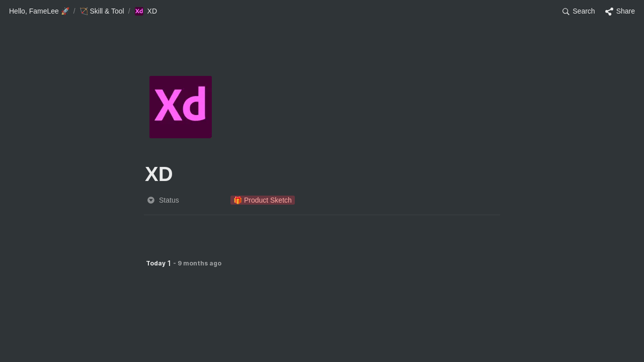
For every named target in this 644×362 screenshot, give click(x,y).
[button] (39, 12)
